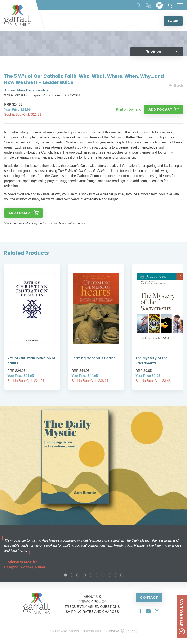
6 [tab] (97, 575)
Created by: (121, 631)
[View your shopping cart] (170, 5)
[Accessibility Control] (159, 5)
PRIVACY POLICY (92, 602)
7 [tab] (103, 575)
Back (176, 85)
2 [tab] (72, 575)
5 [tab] (90, 575)
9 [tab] (116, 575)
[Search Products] (139, 5)
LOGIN (173, 21)
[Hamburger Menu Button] (180, 5)
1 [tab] (65, 575)
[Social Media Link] (140, 611)
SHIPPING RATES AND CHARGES (92, 612)
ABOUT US (92, 597)
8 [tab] (109, 575)
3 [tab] (78, 575)
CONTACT (149, 597)
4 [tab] (84, 575)
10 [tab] (122, 575)
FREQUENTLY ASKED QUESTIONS (92, 607)
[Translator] (148, 5)
